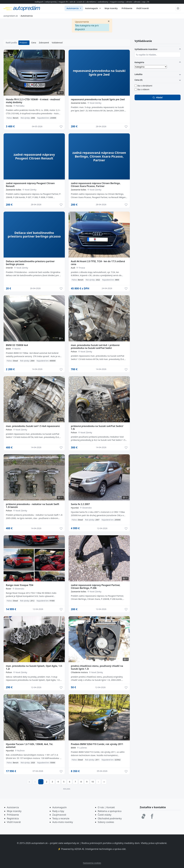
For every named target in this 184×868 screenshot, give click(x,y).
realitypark (39, 2)
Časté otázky (105, 815)
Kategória (139, 62)
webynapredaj (51, 2)
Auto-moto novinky (63, 822)
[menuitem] (74, 8)
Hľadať (157, 97)
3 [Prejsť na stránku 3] (52, 782)
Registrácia (13, 818)
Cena (34, 43)
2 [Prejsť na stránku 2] (47, 782)
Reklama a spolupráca (110, 811)
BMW (8, 349)
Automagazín (60, 807)
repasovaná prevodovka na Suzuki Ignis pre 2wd (98, 99)
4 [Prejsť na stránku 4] (58, 782)
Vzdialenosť (57, 43)
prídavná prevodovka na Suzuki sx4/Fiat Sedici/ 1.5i (97, 428)
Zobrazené (44, 43)
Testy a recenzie (61, 818)
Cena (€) (139, 80)
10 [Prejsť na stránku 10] (93, 782)
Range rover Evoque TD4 (20, 585)
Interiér (9, 268)
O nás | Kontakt (106, 807)
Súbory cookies (106, 822)
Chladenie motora (79, 672)
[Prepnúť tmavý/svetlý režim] (178, 8)
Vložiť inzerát (14, 822)
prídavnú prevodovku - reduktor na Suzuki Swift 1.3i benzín (33, 506)
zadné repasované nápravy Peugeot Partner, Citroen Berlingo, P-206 (96, 587)
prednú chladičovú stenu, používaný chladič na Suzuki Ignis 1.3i (97, 667)
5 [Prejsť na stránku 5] (64, 782)
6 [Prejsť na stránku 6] (70, 782)
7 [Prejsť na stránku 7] (75, 782)
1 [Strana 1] (41, 782)
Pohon (74, 352)
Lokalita (139, 74)
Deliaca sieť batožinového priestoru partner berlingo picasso (30, 263)
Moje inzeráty (14, 811)
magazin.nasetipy (117, 2)
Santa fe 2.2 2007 (80, 504)
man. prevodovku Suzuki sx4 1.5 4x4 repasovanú (33, 426)
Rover (9, 589)
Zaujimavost (59, 815)
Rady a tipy (58, 811)
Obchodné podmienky (110, 818)
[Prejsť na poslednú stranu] (104, 782)
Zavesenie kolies (79, 103)
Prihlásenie (13, 815)
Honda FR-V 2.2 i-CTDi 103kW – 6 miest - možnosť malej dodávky (33, 101)
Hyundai (75, 508)
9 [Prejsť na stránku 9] (87, 782)
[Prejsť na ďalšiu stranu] (98, 782)
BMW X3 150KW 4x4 (17, 345)
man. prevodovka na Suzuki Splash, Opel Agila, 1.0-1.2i (34, 667)
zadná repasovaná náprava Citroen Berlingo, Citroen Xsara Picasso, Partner (96, 185)
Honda (9, 106)
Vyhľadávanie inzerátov (146, 49)
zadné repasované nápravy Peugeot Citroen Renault (30, 185)
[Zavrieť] (109, 21)
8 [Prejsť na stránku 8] (81, 782)
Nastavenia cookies (92, 863)
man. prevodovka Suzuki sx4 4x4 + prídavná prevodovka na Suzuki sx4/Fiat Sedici (95, 347)
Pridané (24, 43)
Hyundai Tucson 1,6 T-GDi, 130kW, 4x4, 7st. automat (30, 746)
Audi (73, 268)
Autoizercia (13, 807)
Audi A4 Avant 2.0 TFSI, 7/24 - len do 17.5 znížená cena (98, 263)
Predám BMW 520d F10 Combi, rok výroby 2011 (97, 744)
